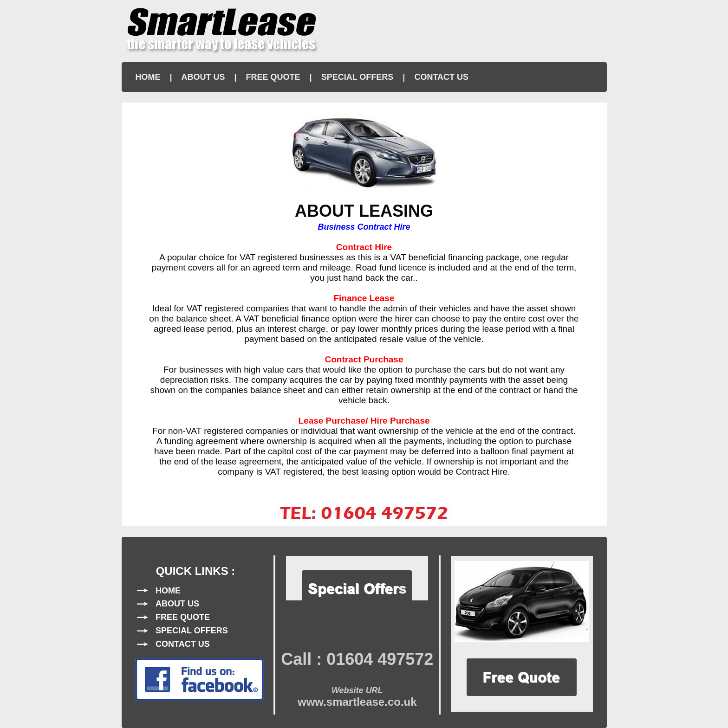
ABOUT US (203, 77)
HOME (148, 77)
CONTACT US (441, 77)
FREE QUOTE (273, 77)
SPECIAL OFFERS (357, 77)
